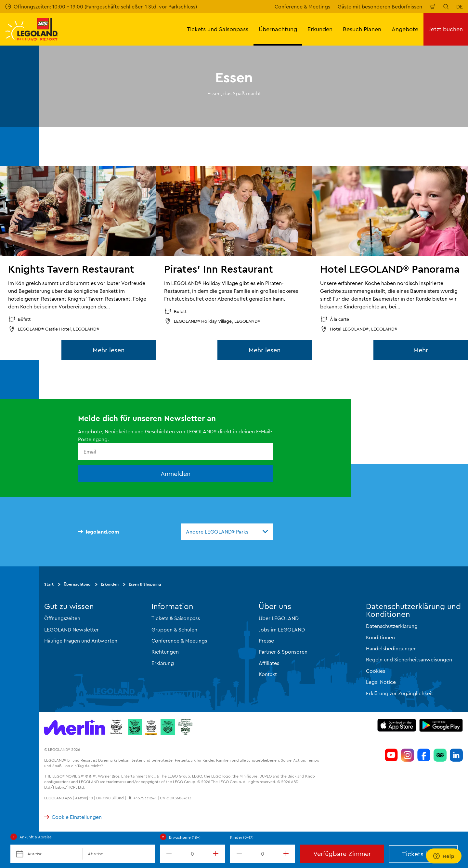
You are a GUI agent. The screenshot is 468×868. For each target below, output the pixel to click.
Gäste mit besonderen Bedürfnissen (380, 7)
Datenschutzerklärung (392, 626)
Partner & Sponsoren (283, 652)
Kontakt (268, 674)
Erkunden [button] (320, 29)
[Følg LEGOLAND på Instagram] (408, 755)
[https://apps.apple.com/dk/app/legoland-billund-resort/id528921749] (397, 725)
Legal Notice (381, 682)
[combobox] (227, 532)
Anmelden (175, 474)
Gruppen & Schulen (174, 630)
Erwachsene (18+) (185, 837)
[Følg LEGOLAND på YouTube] (391, 755)
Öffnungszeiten (62, 618)
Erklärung (163, 663)
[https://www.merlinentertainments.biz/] (75, 727)
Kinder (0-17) (242, 837)
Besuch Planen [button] (362, 29)
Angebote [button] (405, 29)
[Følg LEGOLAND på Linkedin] (456, 755)
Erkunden (110, 584)
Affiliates (269, 663)
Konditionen (380, 637)
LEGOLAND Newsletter (71, 630)
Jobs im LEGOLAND (282, 630)
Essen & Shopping (145, 584)
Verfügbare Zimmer (342, 854)
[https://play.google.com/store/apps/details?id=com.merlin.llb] (441, 725)
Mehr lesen (109, 350)
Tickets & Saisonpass (176, 618)
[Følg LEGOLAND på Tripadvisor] (440, 755)
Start (49, 584)
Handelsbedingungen (391, 648)
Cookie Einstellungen (73, 817)
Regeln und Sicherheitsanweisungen (409, 659)
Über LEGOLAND (279, 618)
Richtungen (165, 652)
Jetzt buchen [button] (446, 29)
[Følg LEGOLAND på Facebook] (424, 755)
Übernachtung (77, 584)
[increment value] (217, 854)
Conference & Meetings (302, 7)
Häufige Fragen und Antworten (81, 641)
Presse (266, 641)
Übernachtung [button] (278, 29)
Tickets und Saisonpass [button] (218, 29)
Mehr (421, 350)
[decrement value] (168, 854)
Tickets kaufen (423, 854)
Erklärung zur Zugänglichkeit (400, 693)
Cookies (376, 671)
